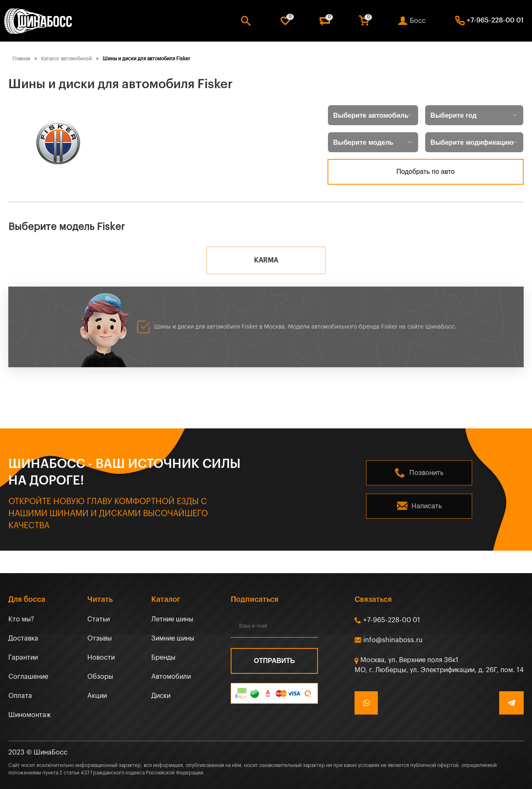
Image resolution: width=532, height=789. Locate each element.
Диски (161, 696)
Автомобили (171, 677)
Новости (101, 658)
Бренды (163, 658)
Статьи (99, 619)
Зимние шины (173, 638)
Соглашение (28, 677)
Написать (427, 506)
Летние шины (172, 619)
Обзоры (100, 677)
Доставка (23, 638)
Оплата (20, 696)
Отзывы (100, 638)
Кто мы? (21, 619)
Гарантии (23, 658)
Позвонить (426, 473)
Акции (97, 696)
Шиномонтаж (30, 715)
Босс (418, 21)
